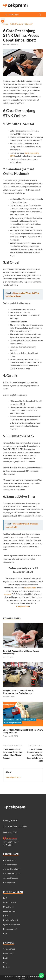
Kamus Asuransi (10, 929)
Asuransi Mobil (10, 860)
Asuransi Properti (11, 878)
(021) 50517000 (20, 826)
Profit (6, 958)
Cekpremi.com (23, 606)
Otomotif (29, 24)
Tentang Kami (9, 949)
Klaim (6, 916)
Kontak (6, 967)
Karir (5, 933)
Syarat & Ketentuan (11, 924)
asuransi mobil (30, 588)
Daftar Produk (9, 911)
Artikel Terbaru (16, 24)
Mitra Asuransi (10, 902)
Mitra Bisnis (8, 907)
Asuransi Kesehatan (12, 869)
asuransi (8, 594)
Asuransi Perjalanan (12, 873)
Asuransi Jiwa (9, 882)
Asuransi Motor (10, 865)
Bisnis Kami (8, 953)
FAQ (5, 898)
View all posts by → (13, 777)
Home (6, 24)
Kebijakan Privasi (10, 920)
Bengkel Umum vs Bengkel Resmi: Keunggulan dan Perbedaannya (18, 692)
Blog (5, 962)
